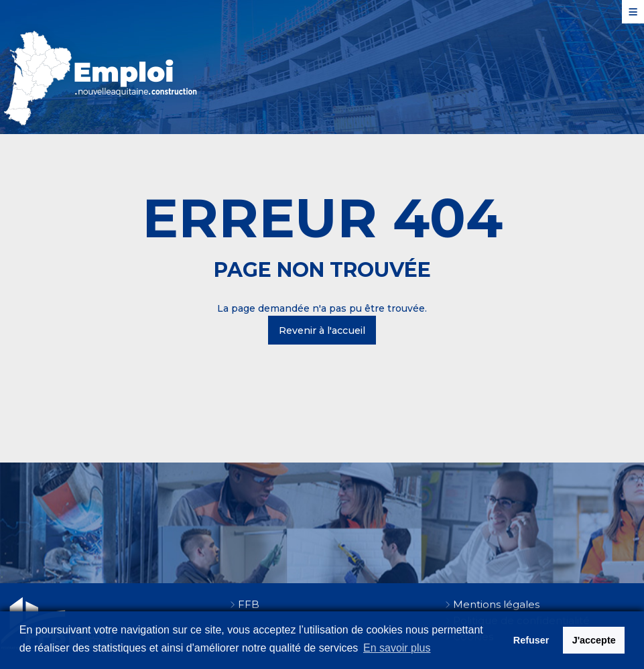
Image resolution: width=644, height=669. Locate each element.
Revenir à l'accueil (322, 330)
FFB (249, 604)
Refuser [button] (531, 640)
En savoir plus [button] (397, 648)
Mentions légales (496, 604)
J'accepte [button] (594, 640)
